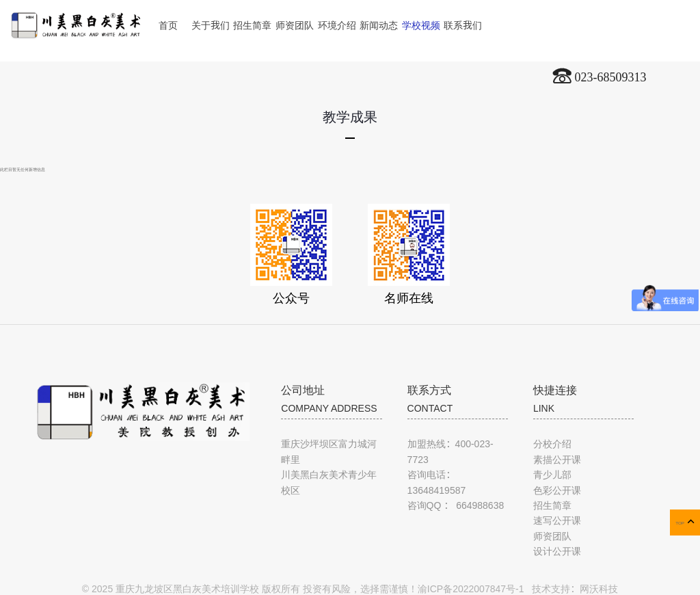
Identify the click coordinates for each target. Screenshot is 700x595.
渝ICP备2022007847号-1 (471, 589)
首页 (168, 25)
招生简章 (252, 25)
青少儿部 (552, 475)
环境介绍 (337, 25)
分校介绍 (552, 444)
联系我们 (463, 25)
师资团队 (295, 25)
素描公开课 (557, 460)
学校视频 (421, 25)
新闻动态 (379, 25)
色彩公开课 (557, 490)
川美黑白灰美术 (75, 20)
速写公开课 (557, 520)
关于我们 (211, 25)
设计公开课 (557, 551)
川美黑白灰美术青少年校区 (329, 482)
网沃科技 (599, 589)
